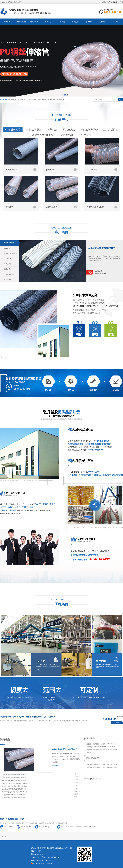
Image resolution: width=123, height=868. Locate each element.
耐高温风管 (34, 22)
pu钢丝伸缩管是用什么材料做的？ (37, 727)
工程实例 (62, 22)
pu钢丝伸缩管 (12, 100)
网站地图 (115, 2)
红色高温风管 (111, 208)
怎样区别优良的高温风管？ (66, 725)
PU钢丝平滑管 (34, 208)
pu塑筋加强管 (42, 100)
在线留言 (104, 2)
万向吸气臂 (22, 100)
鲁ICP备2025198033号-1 (44, 860)
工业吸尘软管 (31, 100)
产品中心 (48, 22)
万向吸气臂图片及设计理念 (75, 743)
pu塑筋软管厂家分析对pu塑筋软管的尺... (12, 792)
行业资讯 (89, 22)
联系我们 (110, 2)
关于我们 (102, 22)
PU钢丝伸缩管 (21, 22)
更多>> (51, 709)
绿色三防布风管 (89, 208)
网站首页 (7, 22)
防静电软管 (61, 100)
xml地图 (121, 2)
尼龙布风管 (69, 208)
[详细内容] (36, 746)
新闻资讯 (75, 22)
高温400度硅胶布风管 (44, 213)
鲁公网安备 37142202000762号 (41, 863)
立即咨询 (117, 723)
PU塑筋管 (52, 208)
